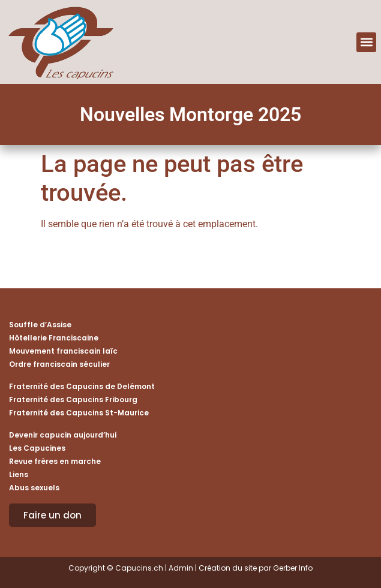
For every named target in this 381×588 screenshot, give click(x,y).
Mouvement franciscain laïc (63, 351)
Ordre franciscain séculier (59, 364)
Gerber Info (293, 568)
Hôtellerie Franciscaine (54, 338)
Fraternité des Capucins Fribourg (73, 399)
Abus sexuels (34, 488)
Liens (19, 474)
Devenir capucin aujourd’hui (63, 435)
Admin (181, 568)
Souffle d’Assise (40, 325)
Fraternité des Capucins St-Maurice (79, 413)
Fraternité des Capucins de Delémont (82, 386)
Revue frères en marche (55, 461)
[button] (366, 42)
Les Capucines (37, 448)
